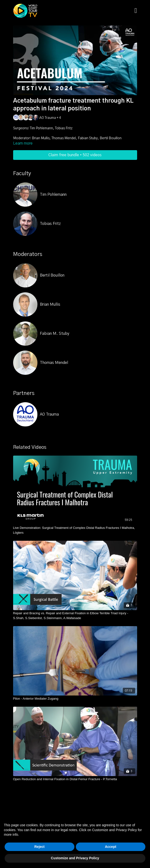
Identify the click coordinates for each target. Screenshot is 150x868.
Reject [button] (39, 847)
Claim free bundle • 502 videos (75, 155)
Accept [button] (110, 847)
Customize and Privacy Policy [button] (75, 858)
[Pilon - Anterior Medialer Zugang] (75, 699)
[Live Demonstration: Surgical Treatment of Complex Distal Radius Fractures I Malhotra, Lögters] (75, 530)
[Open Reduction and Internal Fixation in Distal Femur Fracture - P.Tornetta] (75, 779)
